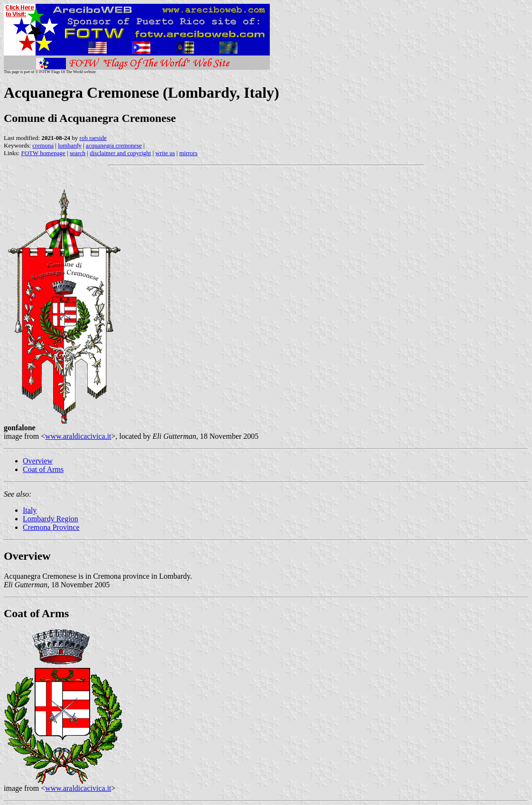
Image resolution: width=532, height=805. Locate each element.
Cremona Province (51, 527)
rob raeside (93, 138)
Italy (30, 510)
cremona (43, 145)
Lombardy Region (50, 519)
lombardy (70, 145)
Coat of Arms (43, 469)
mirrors (188, 153)
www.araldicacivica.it (78, 436)
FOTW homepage (43, 153)
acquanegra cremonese (114, 145)
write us (165, 153)
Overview (38, 461)
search (78, 153)
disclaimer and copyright (120, 153)
